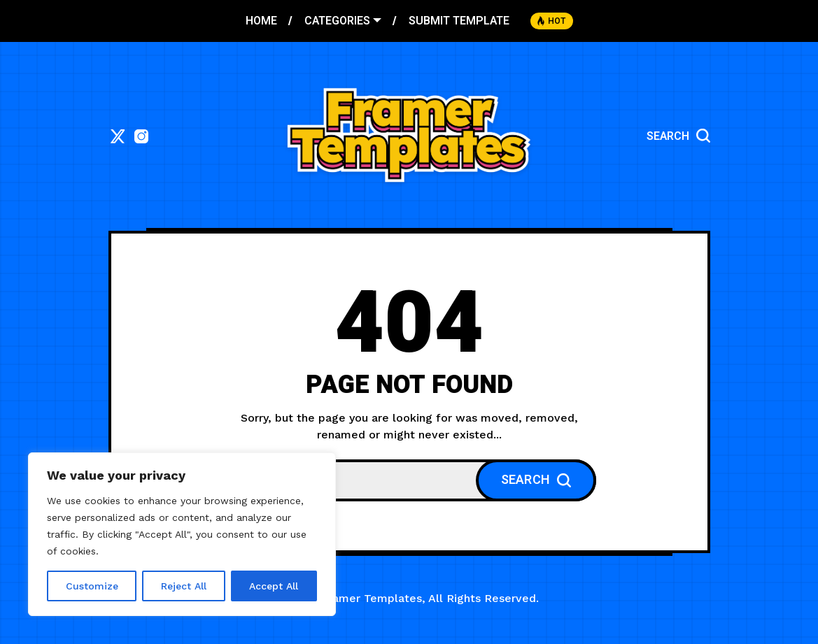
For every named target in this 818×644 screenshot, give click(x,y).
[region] (182, 534)
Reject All (184, 586)
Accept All (274, 586)
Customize (92, 586)
